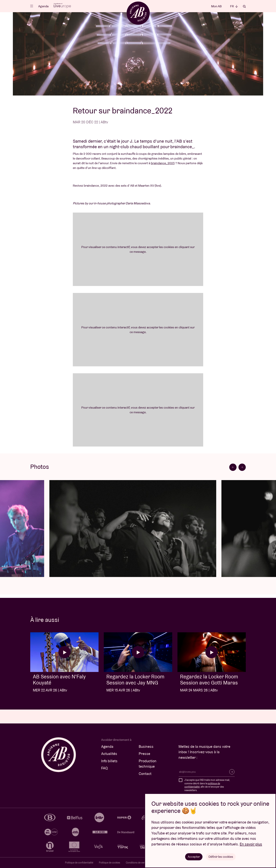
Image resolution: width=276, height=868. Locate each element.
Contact (145, 774)
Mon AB (216, 6)
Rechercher (244, 6)
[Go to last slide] (233, 467)
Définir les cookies (221, 857)
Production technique (148, 764)
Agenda (43, 6)
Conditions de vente (136, 863)
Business (146, 746)
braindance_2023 (163, 163)
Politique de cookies (109, 863)
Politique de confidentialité (79, 863)
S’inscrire (232, 772)
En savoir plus (251, 844)
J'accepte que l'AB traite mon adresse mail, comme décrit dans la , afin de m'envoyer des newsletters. (207, 785)
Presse (144, 754)
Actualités (109, 754)
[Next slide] (242, 467)
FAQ (104, 768)
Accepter (194, 857)
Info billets (109, 761)
